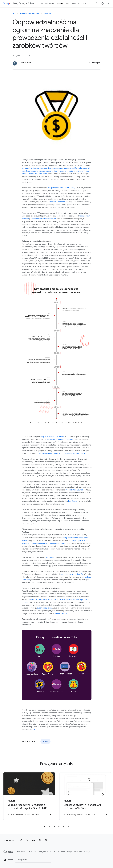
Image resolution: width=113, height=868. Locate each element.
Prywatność (22, 852)
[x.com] (27, 840)
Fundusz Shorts (61, 614)
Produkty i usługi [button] (63, 3)
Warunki (33, 852)
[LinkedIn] (46, 840)
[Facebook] (40, 840)
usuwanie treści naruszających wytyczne (38, 168)
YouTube (48, 14)
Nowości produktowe (30, 14)
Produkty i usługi (65, 852)
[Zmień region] (33, 860)
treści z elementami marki (48, 600)
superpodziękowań (45, 608)
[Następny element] (103, 795)
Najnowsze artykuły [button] (48, 3)
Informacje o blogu (82, 852)
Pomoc (8, 860)
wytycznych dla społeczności (52, 437)
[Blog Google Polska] (14, 14)
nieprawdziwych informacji (74, 453)
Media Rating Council (74, 490)
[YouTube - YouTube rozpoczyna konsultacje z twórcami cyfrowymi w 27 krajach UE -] (28, 796)
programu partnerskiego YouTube (60, 439)
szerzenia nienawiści (45, 453)
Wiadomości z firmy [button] (79, 3)
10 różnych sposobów (58, 202)
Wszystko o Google (47, 852)
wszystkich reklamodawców (72, 574)
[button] (94, 63)
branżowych (73, 501)
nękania (57, 453)
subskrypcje (32, 600)
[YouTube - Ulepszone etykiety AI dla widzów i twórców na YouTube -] (85, 796)
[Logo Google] (8, 852)
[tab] (45, 826)
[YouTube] (34, 840)
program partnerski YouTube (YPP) (61, 188)
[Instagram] (21, 840)
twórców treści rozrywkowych (44, 219)
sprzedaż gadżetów (67, 600)
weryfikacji (50, 557)
